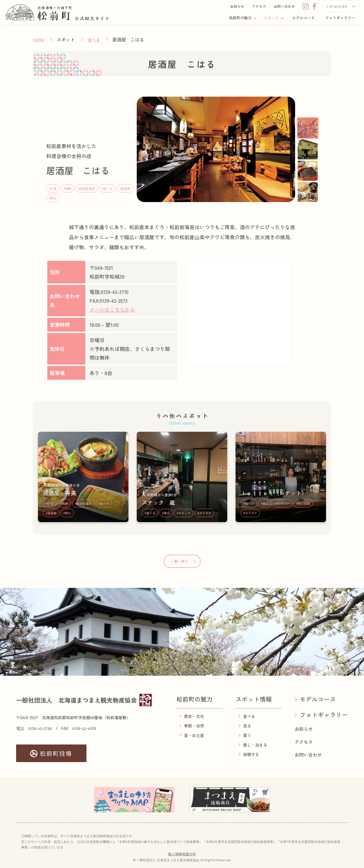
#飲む (53, 198)
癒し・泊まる (255, 745)
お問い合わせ (284, 8)
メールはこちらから (112, 309)
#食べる (107, 188)
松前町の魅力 (235, 20)
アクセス (259, 8)
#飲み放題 (303, 503)
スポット (267, 20)
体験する (251, 754)
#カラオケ (204, 513)
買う (247, 735)
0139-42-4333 (88, 728)
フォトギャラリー (339, 20)
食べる (94, 40)
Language (337, 8)
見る (247, 726)
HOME (38, 40)
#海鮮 (67, 188)
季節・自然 (194, 726)
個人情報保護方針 (182, 854)
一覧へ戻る (179, 561)
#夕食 (53, 188)
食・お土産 (194, 735)
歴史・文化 (194, 716)
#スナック (184, 513)
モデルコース (301, 20)
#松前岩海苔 (87, 188)
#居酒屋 (125, 188)
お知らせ (237, 8)
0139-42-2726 (41, 728)
